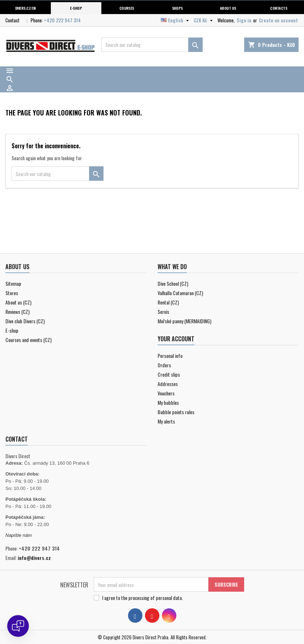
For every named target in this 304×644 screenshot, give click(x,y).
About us (228, 8)
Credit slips (169, 374)
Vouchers (166, 393)
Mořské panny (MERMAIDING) (184, 321)
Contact (12, 20)
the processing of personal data (151, 598)
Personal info (170, 356)
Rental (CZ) (168, 302)
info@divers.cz (34, 558)
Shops (177, 8)
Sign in (244, 20)
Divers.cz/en (25, 8)
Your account (176, 339)
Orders (164, 365)
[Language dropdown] (176, 20)
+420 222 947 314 (62, 20)
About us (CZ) (18, 302)
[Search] (152, 45)
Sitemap (13, 283)
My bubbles (168, 402)
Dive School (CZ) (173, 283)
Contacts (279, 8)
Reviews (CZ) (17, 312)
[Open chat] (18, 626)
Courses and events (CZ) (28, 340)
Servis (163, 312)
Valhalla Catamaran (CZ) (180, 293)
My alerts (166, 421)
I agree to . (142, 598)
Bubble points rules (176, 412)
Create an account (278, 20)
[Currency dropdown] (204, 20)
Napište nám (19, 535)
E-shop (76, 8)
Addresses (168, 384)
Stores (12, 293)
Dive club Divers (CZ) (25, 321)
